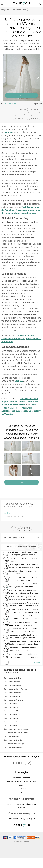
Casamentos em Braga (12, 685)
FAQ (22, 792)
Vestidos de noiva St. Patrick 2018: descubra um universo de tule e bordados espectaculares (21, 210)
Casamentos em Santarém (14, 707)
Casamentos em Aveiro (12, 696)
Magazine (5, 10)
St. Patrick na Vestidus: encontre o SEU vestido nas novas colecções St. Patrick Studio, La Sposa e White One (21, 432)
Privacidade (22, 785)
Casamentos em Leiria (12, 704)
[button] (23, 77)
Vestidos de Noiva (19, 10)
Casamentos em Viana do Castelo (16, 729)
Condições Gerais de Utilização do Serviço (22, 781)
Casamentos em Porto (12, 682)
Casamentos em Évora (12, 722)
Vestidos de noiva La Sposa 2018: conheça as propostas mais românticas (21, 339)
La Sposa (35, 114)
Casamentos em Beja (12, 736)
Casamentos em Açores (13, 718)
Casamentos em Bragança (14, 747)
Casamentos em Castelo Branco (16, 733)
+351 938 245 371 (29, 819)
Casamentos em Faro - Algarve (15, 689)
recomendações (22, 114)
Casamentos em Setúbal (13, 693)
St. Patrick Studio (20, 118)
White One (35, 118)
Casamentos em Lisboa (12, 678)
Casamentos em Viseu (12, 715)
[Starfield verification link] (20, 837)
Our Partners (21, 789)
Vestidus (8, 132)
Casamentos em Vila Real (13, 726)
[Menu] (2, 4)
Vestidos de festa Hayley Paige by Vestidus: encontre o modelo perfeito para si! (20, 402)
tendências (35, 109)
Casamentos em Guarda (13, 740)
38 (31, 470)
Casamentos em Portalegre (14, 744)
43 (21, 95)
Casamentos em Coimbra (13, 700)
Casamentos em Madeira (13, 711)
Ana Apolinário (10, 104)
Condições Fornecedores (21, 778)
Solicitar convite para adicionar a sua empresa (22, 806)
